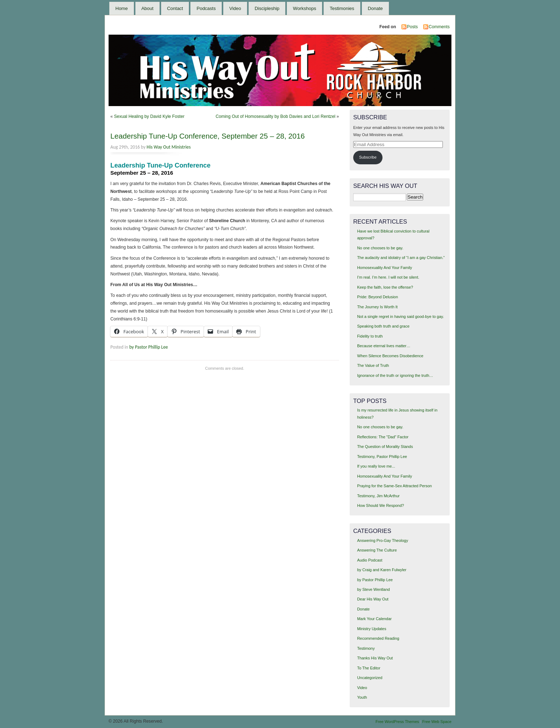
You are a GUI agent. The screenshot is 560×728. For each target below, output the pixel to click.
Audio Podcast (370, 560)
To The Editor (369, 668)
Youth (362, 697)
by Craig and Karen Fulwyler (382, 570)
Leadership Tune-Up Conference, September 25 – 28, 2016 (207, 136)
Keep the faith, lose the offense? (385, 287)
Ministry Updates (372, 629)
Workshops (304, 8)
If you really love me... (376, 466)
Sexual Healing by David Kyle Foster (149, 116)
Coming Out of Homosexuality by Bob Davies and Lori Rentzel (276, 116)
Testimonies (342, 8)
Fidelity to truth (370, 336)
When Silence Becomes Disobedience (390, 356)
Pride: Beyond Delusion (377, 297)
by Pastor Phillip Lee (149, 347)
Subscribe (368, 157)
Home (122, 8)
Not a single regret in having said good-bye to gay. (401, 316)
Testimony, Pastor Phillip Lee (382, 457)
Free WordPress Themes (397, 722)
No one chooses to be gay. (380, 248)
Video (235, 8)
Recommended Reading (378, 638)
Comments (439, 27)
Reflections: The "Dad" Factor (383, 437)
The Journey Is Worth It (377, 307)
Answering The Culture (377, 550)
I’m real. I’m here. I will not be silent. (388, 277)
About (147, 8)
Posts (412, 27)
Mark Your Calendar (374, 619)
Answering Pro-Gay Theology (383, 540)
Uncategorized (370, 678)
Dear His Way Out (373, 599)
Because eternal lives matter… (384, 346)
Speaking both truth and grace (383, 326)
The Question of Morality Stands (385, 447)
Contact (175, 8)
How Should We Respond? (381, 505)
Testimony (366, 648)
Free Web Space (437, 722)
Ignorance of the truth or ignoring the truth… (395, 375)
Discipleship (267, 8)
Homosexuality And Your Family (385, 268)
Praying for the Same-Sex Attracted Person (394, 486)
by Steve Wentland (374, 589)
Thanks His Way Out (375, 658)
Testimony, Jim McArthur (378, 496)
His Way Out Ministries (169, 147)
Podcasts (206, 8)
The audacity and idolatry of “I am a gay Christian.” (401, 258)
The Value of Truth (373, 365)
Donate (375, 8)
